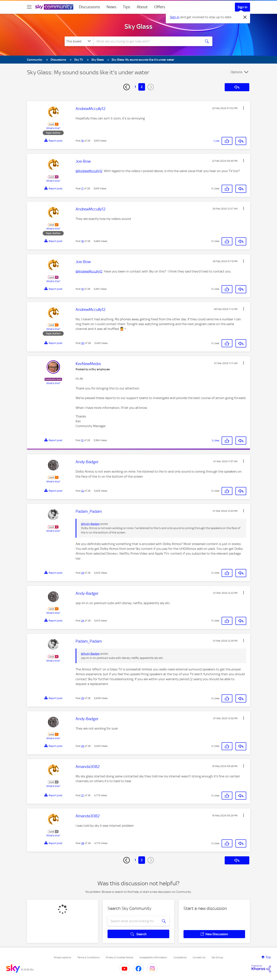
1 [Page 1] (135, 87)
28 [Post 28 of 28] (83, 843)
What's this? (53, 128)
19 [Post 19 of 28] (82, 289)
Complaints (180, 957)
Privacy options (62, 957)
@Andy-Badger (90, 524)
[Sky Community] (54, 7)
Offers (160, 7)
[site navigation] (29, 7)
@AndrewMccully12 (89, 171)
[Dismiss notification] (245, 17)
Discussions (89, 7)
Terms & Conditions (88, 957)
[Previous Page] (127, 87)
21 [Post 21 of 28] (82, 440)
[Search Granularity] (79, 41)
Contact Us (199, 957)
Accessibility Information (153, 957)
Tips (127, 7)
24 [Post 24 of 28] (83, 621)
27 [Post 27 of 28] (83, 795)
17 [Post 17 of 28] (82, 188)
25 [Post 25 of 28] (83, 698)
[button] (244, 108)
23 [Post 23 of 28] (83, 573)
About (142, 7)
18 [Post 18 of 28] (82, 241)
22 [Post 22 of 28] (83, 491)
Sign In (242, 7)
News (111, 7)
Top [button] (268, 957)
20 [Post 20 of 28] (83, 343)
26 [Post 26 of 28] (83, 746)
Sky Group (217, 957)
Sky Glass (138, 27)
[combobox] (147, 41)
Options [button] (237, 72)
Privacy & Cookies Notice (119, 957)
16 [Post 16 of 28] (82, 141)
